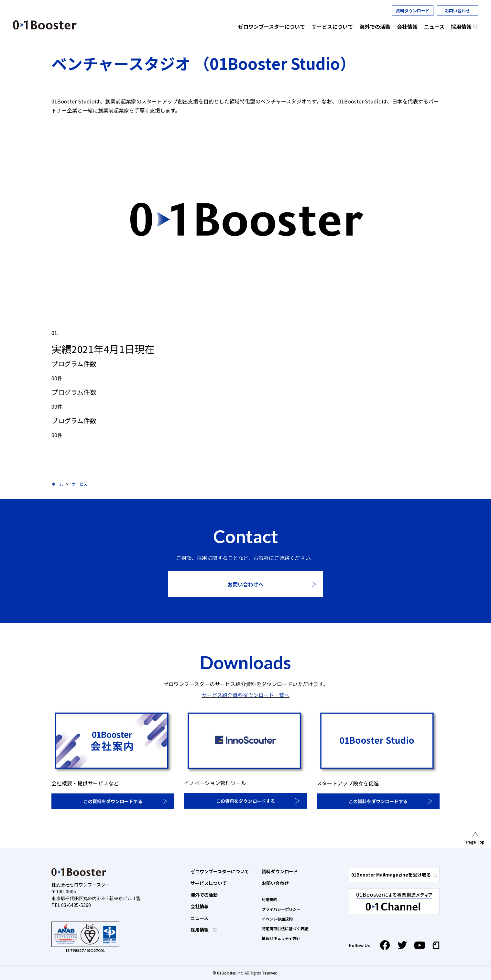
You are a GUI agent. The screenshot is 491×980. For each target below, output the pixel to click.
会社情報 (200, 906)
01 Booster (45, 25)
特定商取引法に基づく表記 (285, 928)
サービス (80, 484)
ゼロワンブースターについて (220, 871)
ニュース (199, 918)
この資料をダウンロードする (113, 801)
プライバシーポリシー (281, 909)
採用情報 (200, 930)
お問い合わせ (457, 11)
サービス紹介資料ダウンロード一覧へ (245, 695)
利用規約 (269, 899)
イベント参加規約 (277, 919)
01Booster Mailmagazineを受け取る (394, 875)
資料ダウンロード (413, 11)
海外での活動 (204, 895)
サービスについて (209, 883)
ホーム (57, 484)
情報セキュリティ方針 (281, 938)
